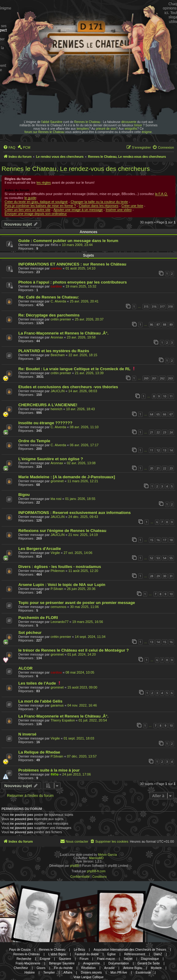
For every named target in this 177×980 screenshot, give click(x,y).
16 (158, 540)
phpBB (74, 866)
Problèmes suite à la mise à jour (49, 770)
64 (152, 414)
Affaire (68, 973)
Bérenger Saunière (62, 963)
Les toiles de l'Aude (37, 683)
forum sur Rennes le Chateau (44, 132)
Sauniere (65, 959)
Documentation (119, 963)
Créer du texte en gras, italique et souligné (36, 202)
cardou (56, 268)
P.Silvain (57, 589)
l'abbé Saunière (52, 122)
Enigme (45, 959)
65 (158, 414)
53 (158, 558)
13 (164, 450)
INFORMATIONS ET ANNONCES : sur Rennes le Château (72, 264)
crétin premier (61, 319)
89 (171, 325)
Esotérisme (143, 973)
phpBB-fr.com (96, 871)
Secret (128, 959)
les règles (44, 183)
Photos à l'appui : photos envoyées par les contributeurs (73, 282)
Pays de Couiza (20, 950)
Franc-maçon (106, 959)
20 (152, 468)
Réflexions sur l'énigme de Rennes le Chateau (62, 531)
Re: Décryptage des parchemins (49, 315)
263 (170, 378)
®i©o (55, 774)
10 (164, 396)
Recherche (24, 959)
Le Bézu (79, 950)
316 (154, 307)
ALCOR (25, 668)
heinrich (57, 409)
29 (158, 576)
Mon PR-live (119, 973)
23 (164, 432)
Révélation (88, 968)
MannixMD (96, 858)
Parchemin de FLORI (38, 618)
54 (164, 558)
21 (152, 432)
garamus (57, 705)
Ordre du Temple (34, 441)
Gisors (41, 968)
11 (171, 396)
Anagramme (92, 963)
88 (164, 325)
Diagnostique (150, 959)
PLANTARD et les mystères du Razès (54, 351)
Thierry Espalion (63, 720)
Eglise (112, 954)
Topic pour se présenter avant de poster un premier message (77, 603)
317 (162, 307)
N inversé (27, 734)
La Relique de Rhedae (39, 752)
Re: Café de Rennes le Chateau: (49, 297)
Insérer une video (119, 210)
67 (171, 414)
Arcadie (110, 968)
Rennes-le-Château (27, 954)
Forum (84, 959)
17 (164, 540)
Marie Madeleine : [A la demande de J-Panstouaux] (67, 477)
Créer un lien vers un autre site (27, 210)
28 (152, 576)
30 (164, 576)
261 (154, 378)
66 (164, 414)
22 (158, 432)
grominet (57, 481)
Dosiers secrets (91, 973)
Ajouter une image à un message (78, 210)
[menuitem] (9, 147)
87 (158, 325)
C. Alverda (58, 301)
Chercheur (21, 968)
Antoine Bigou (133, 968)
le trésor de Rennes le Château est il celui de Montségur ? (74, 650)
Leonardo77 (60, 622)
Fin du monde (63, 968)
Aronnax (57, 337)
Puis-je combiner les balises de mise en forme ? (40, 206)
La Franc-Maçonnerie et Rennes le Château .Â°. (63, 333)
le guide (30, 198)
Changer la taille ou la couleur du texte (99, 202)
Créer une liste (132, 206)
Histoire (30, 973)
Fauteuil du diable (87, 954)
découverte (129, 122)
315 (146, 307)
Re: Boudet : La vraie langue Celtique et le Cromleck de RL (74, 369)
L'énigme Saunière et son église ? (51, 459)
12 (158, 450)
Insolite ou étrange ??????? (45, 423)
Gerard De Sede (149, 963)
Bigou (24, 495)
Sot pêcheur (30, 633)
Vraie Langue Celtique (89, 977)
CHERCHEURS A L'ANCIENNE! (48, 405)
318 (170, 307)
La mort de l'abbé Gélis (40, 701)
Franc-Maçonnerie (28, 963)
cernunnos (58, 607)
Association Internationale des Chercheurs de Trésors (130, 950)
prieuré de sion (106, 129)
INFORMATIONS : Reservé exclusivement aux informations (74, 513)
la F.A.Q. (161, 194)
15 (152, 540)
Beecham (58, 355)
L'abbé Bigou (57, 954)
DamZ (158, 954)
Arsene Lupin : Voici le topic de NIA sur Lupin (62, 585)
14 (171, 450)
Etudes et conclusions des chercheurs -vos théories (68, 387)
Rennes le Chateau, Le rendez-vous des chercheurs (76, 169)
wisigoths (131, 129)
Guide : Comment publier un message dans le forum (68, 241)
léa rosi (56, 499)
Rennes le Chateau (87, 122)
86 (152, 325)
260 (146, 378)
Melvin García (107, 855)
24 (171, 432)
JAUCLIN (58, 391)
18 (171, 540)
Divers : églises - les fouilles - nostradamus (60, 567)
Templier (49, 973)
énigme (147, 132)
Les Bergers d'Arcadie (40, 549)
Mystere (156, 968)
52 (152, 558)
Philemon (58, 571)
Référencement (135, 954)
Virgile (55, 553)
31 (171, 576)
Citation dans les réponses (99, 206)
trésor (138, 125)
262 (162, 378)
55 (171, 558)
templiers (83, 129)
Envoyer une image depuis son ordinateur (36, 214)
